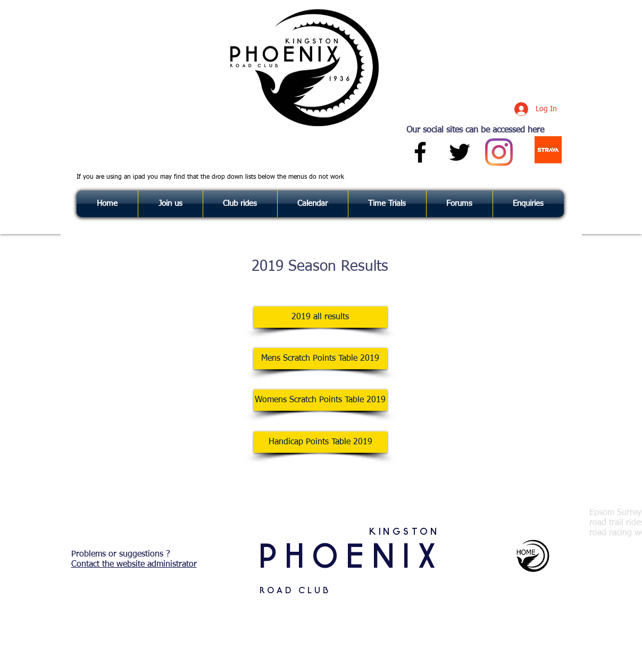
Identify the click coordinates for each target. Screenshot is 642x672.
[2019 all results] (320, 317)
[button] (528, 204)
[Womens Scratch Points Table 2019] (320, 400)
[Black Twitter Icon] (460, 152)
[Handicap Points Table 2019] (320, 442)
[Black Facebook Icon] (420, 152)
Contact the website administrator (134, 565)
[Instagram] (499, 152)
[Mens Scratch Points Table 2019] (320, 359)
